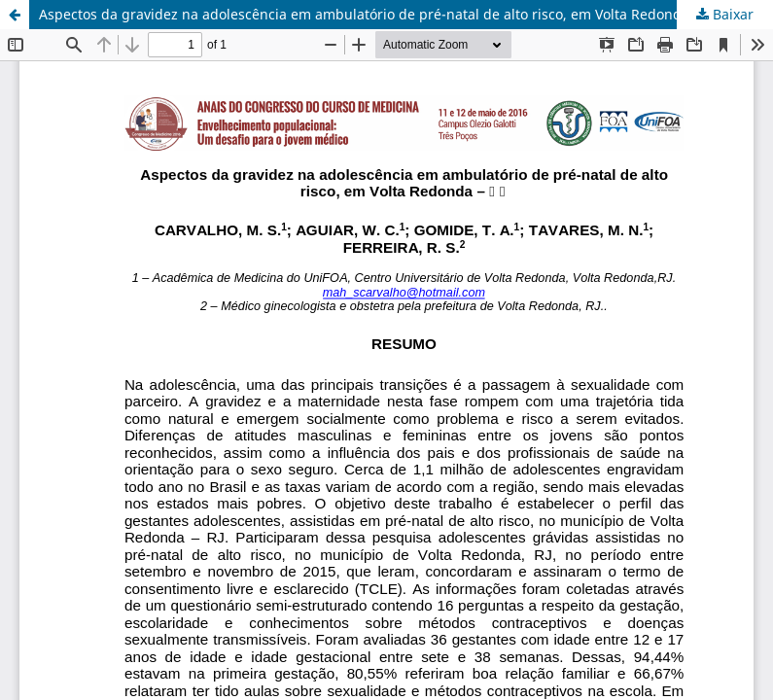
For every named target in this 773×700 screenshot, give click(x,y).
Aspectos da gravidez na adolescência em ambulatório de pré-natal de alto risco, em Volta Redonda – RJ (378, 14)
